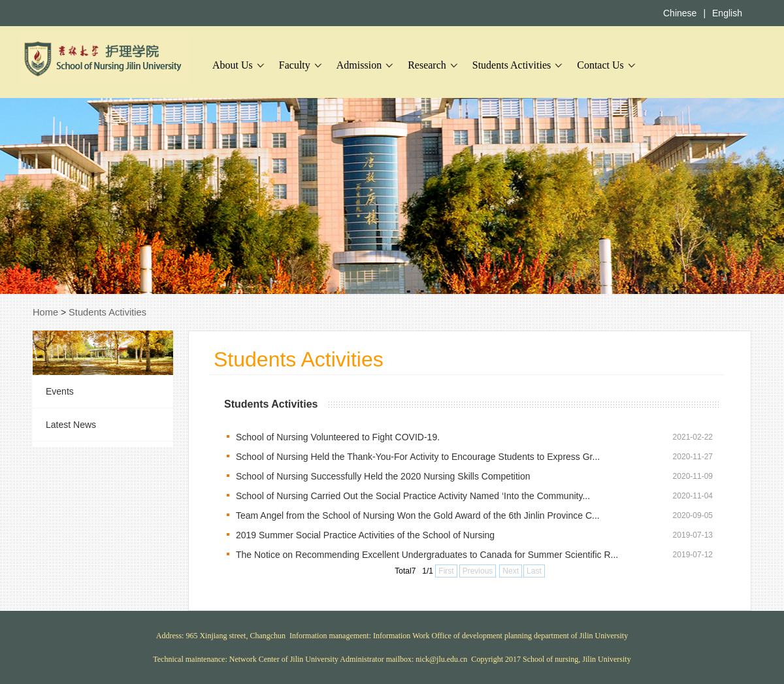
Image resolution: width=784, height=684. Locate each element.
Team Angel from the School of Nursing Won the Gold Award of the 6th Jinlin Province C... (418, 515)
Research (427, 65)
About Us (233, 65)
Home (45, 312)
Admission (359, 65)
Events (60, 391)
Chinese (680, 13)
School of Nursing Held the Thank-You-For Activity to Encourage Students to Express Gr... (418, 457)
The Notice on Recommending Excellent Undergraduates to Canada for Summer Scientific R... (427, 555)
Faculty (295, 65)
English (727, 13)
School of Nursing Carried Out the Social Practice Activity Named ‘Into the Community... (413, 496)
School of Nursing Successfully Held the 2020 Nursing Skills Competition (383, 476)
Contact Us (600, 65)
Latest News (71, 425)
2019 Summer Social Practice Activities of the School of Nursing (365, 535)
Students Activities (512, 65)
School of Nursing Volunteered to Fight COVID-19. (338, 437)
